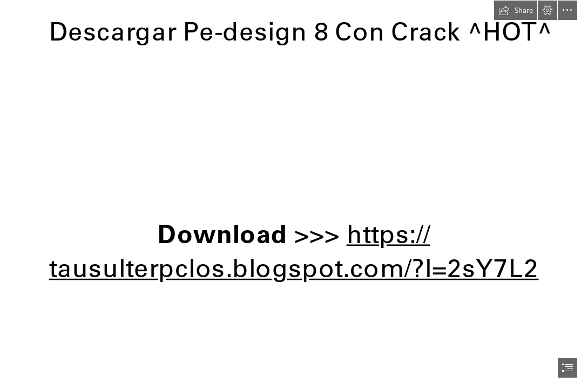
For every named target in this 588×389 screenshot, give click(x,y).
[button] (516, 10)
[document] (294, 194)
